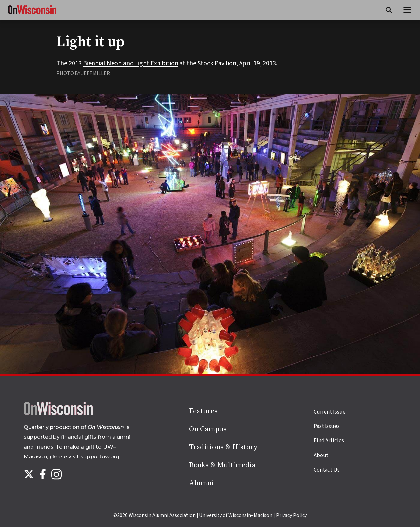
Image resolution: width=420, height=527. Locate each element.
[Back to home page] (58, 413)
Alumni (201, 483)
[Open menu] (407, 10)
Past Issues (327, 426)
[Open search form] (389, 10)
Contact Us (327, 470)
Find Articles (329, 441)
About (321, 456)
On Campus (208, 429)
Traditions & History (223, 447)
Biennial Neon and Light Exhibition (131, 63)
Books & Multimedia (222, 465)
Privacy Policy (291, 515)
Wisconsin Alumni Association (162, 515)
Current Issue (330, 412)
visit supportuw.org (94, 457)
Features (203, 411)
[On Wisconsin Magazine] (32, 14)
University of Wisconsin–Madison (236, 515)
